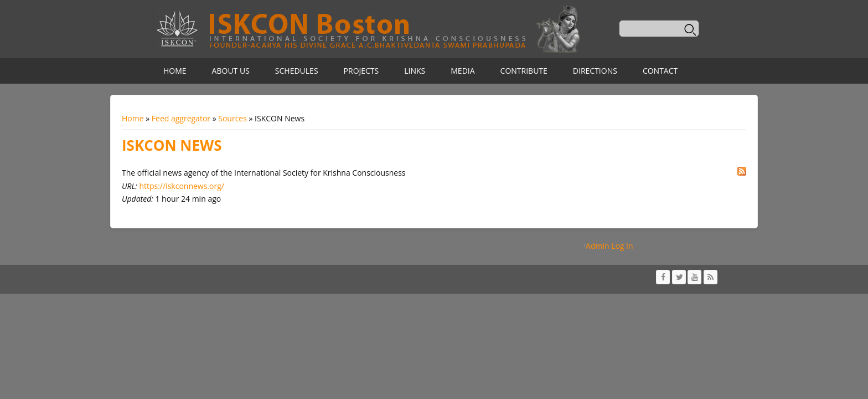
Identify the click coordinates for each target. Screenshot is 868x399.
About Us (231, 71)
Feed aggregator (181, 118)
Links (415, 71)
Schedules (297, 71)
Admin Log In (609, 246)
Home (175, 71)
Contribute (524, 71)
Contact (660, 71)
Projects (361, 71)
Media (463, 71)
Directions (595, 71)
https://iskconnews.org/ (182, 186)
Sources (232, 118)
